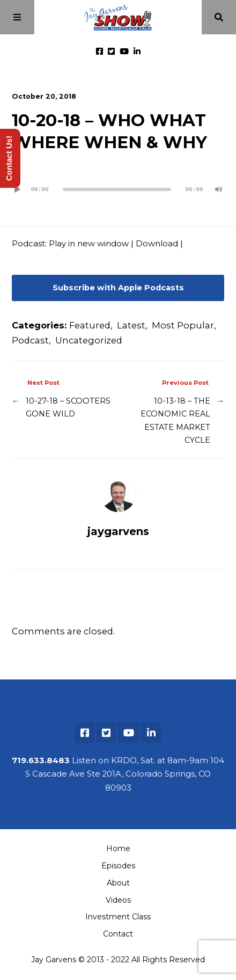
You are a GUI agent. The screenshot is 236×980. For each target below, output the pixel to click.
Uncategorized (89, 340)
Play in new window (89, 244)
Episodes (118, 866)
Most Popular (183, 325)
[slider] (117, 189)
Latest (131, 325)
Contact (118, 934)
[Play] (17, 189)
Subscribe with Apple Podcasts (118, 288)
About (118, 883)
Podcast (30, 340)
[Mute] (219, 189)
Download (157, 244)
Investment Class (118, 917)
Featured (90, 325)
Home (118, 849)
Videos (118, 900)
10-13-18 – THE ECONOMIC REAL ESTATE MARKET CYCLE (175, 421)
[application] (118, 185)
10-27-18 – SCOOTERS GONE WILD (68, 408)
